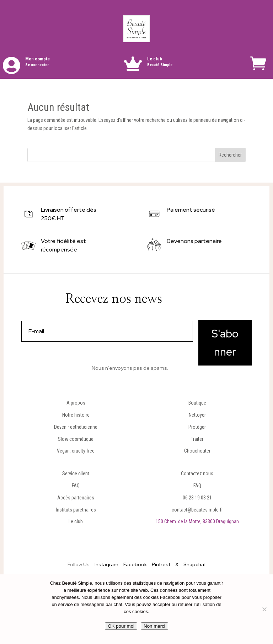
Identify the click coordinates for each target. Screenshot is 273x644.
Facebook (135, 564)
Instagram (106, 564)
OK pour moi (121, 626)
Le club (155, 59)
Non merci (154, 626)
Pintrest (161, 564)
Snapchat (195, 564)
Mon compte (38, 59)
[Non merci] (264, 609)
